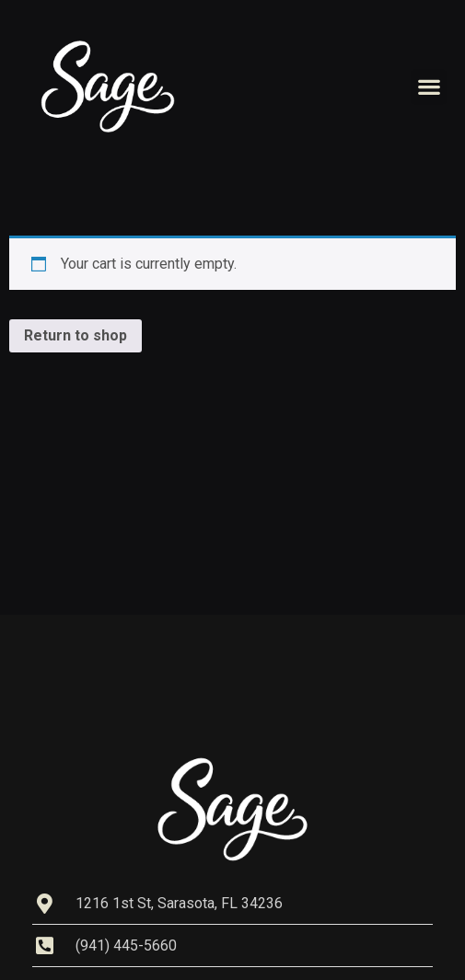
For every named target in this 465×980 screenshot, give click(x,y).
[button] (429, 87)
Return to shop (76, 335)
